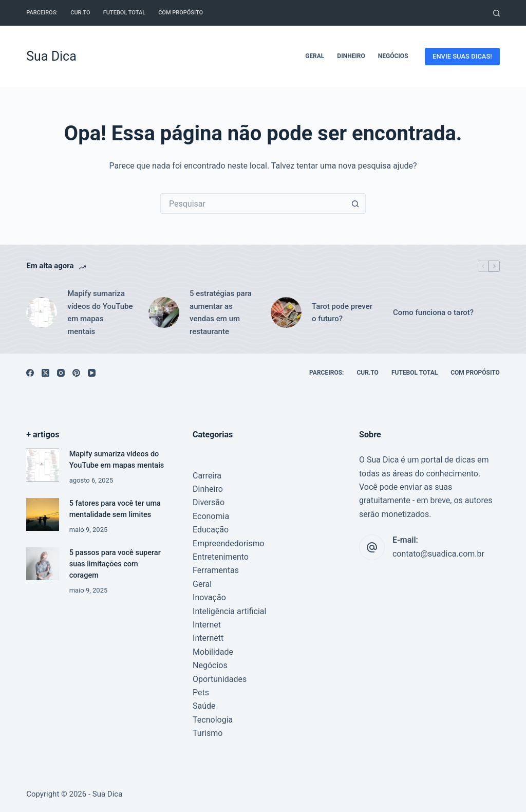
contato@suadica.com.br (438, 554)
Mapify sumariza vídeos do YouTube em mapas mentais (100, 312)
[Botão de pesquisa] (355, 204)
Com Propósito (181, 13)
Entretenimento (221, 557)
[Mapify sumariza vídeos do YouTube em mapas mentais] (42, 465)
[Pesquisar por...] (253, 204)
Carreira (207, 476)
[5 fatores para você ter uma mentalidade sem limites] (42, 514)
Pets (201, 693)
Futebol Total (124, 13)
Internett (208, 638)
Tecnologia (213, 720)
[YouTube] (92, 373)
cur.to (80, 13)
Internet (207, 625)
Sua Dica (51, 56)
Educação (211, 530)
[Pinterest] (76, 373)
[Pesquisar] (496, 13)
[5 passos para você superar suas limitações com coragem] (42, 564)
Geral (315, 56)
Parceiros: (42, 13)
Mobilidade (213, 652)
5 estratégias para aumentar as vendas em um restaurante (221, 312)
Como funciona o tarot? (433, 312)
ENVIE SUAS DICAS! (462, 56)
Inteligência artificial (229, 611)
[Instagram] (61, 373)
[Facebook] (30, 373)
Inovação (209, 597)
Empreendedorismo (229, 543)
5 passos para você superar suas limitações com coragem (115, 564)
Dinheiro (351, 56)
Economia (211, 516)
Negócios (393, 56)
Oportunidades (220, 679)
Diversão (209, 502)
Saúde (204, 706)
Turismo (208, 733)
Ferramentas (216, 570)
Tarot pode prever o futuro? (342, 313)
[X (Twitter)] (45, 373)
